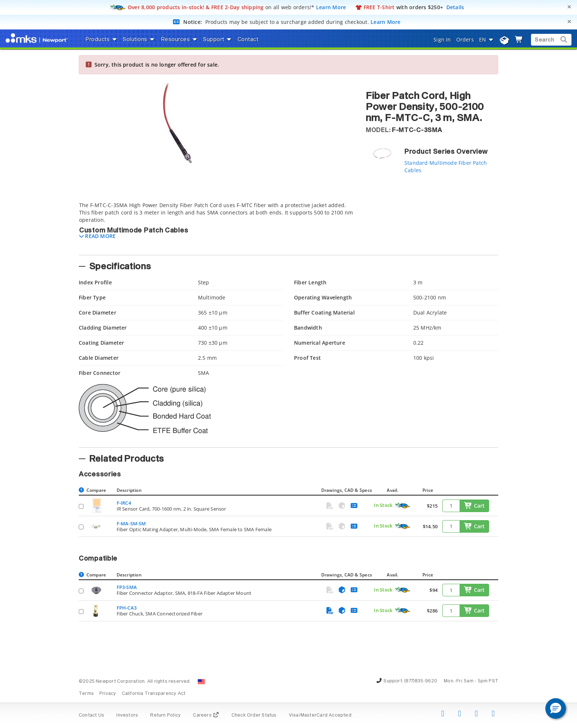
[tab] (217, 226)
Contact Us (91, 715)
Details (455, 7)
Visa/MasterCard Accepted (320, 715)
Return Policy (165, 715)
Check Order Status (254, 715)
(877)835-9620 (421, 681)
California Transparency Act (154, 694)
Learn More (331, 7)
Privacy (108, 694)
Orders (465, 40)
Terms (86, 694)
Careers (206, 715)
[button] (97, 236)
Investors (127, 715)
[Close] (569, 7)
